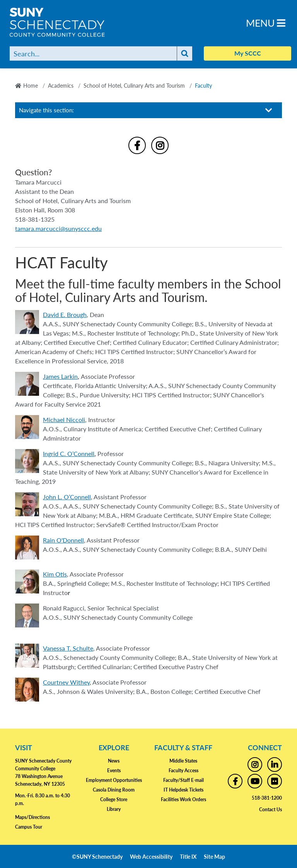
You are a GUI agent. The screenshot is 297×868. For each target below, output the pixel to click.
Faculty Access (183, 771)
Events (114, 771)
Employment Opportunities (114, 780)
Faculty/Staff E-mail (183, 780)
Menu (266, 23)
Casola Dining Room (114, 790)
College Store (114, 799)
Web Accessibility (151, 856)
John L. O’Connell (67, 497)
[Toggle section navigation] (269, 110)
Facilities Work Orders (183, 799)
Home (31, 85)
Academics (61, 85)
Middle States (183, 761)
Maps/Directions (32, 817)
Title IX (188, 856)
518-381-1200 (267, 798)
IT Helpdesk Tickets (183, 790)
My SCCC (248, 53)
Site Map (214, 856)
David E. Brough (65, 314)
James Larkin (60, 376)
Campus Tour (29, 827)
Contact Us (271, 810)
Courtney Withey (66, 682)
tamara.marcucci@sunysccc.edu (58, 228)
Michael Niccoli (64, 420)
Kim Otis (55, 574)
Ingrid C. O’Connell (69, 453)
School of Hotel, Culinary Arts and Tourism (134, 85)
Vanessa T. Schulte (68, 648)
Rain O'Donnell (63, 540)
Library (114, 809)
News (114, 761)
